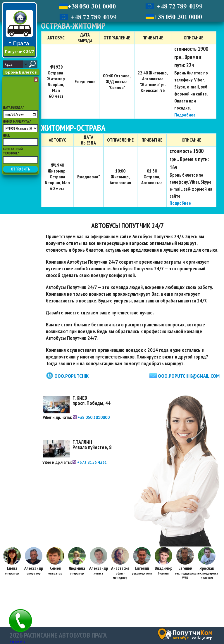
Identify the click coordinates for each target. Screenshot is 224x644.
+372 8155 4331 (90, 462)
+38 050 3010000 (91, 417)
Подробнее (185, 115)
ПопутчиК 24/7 (19, 51)
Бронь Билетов (21, 72)
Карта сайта (17, 642)
